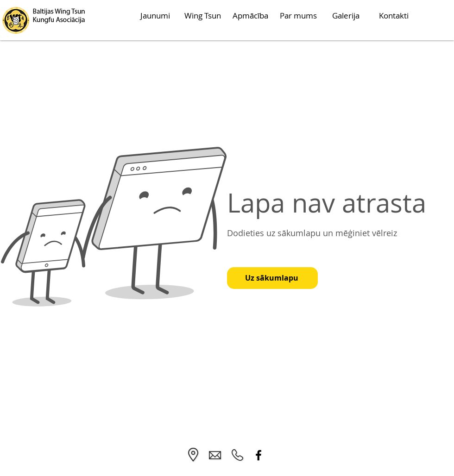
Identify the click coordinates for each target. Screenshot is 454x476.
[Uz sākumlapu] (272, 278)
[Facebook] (259, 455)
